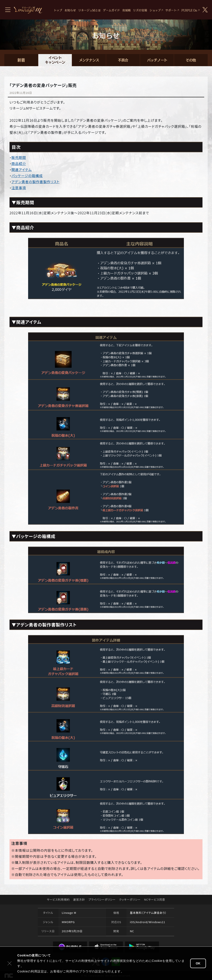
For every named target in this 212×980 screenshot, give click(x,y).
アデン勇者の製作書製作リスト (36, 182)
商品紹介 (19, 163)
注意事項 (19, 188)
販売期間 (19, 157)
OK (198, 963)
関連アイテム (22, 170)
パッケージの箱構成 (27, 176)
